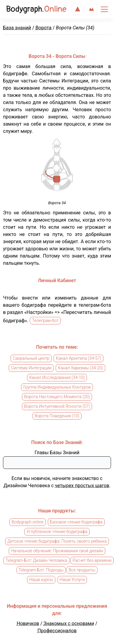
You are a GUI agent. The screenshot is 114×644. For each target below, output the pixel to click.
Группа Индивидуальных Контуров (57, 387)
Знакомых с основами (69, 623)
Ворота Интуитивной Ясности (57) (57, 407)
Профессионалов (57, 631)
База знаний (17, 28)
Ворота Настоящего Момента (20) (57, 397)
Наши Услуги (72, 580)
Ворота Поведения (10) (57, 416)
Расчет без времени (92, 561)
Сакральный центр (31, 359)
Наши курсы (41, 580)
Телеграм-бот (45, 321)
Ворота (43, 28)
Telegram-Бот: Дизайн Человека (37, 561)
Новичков (28, 623)
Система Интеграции (31, 368)
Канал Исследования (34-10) (57, 378)
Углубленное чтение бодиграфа (57, 532)
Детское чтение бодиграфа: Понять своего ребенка (57, 541)
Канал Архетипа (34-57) (79, 359)
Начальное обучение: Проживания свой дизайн (57, 551)
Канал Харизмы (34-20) (81, 368)
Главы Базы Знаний (57, 453)
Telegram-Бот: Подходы (41, 570)
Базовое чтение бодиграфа (76, 522)
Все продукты (82, 570)
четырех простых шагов (82, 486)
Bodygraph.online (27, 522)
